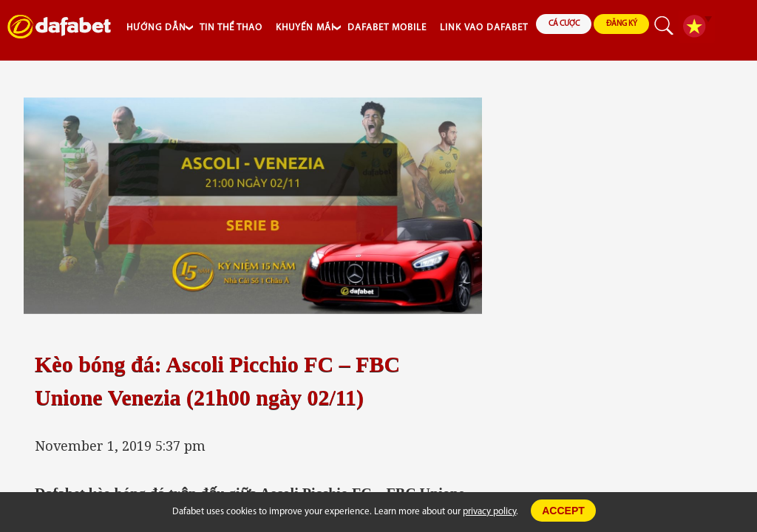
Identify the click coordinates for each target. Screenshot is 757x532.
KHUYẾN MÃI (305, 28)
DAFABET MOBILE (387, 28)
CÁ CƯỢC (564, 24)
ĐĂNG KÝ (622, 24)
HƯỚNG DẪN (156, 28)
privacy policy (489, 512)
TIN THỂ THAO (231, 28)
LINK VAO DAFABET (484, 28)
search (664, 27)
